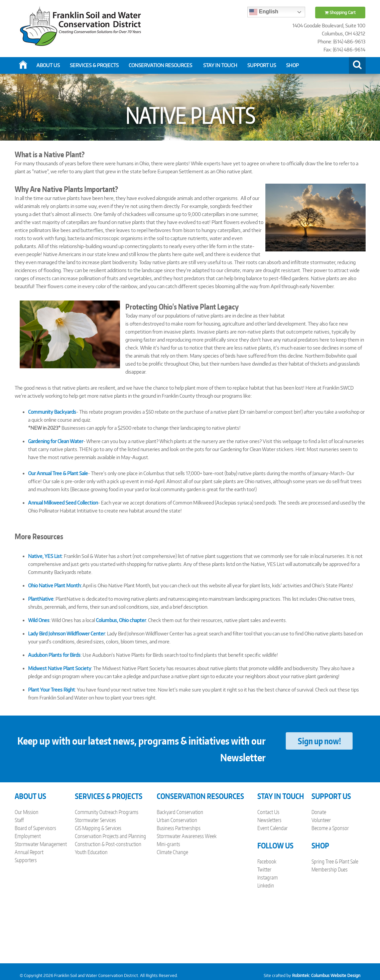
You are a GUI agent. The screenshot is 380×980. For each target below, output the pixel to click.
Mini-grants (168, 844)
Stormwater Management (41, 844)
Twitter (264, 869)
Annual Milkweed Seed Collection (63, 503)
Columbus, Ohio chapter (121, 620)
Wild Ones (39, 620)
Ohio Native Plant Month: (55, 585)
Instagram (268, 877)
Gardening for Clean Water (56, 441)
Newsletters (269, 820)
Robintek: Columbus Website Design (326, 975)
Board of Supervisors (35, 828)
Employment (28, 836)
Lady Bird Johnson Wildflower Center (67, 634)
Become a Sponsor (330, 828)
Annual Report (29, 852)
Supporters (26, 860)
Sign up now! (319, 741)
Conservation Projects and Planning (110, 836)
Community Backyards (52, 412)
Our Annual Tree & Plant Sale (58, 473)
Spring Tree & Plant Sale (335, 861)
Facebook (267, 861)
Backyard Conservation (180, 812)
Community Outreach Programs (107, 812)
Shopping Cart (340, 13)
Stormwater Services (95, 820)
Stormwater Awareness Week (187, 836)
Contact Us (268, 812)
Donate (319, 812)
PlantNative (41, 599)
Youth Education (91, 852)
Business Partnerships (179, 828)
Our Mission (27, 812)
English (264, 12)
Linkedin (266, 886)
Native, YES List (45, 556)
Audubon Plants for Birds (54, 655)
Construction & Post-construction (108, 844)
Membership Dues (330, 869)
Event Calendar (273, 828)
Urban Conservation (177, 820)
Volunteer (321, 820)
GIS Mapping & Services (98, 828)
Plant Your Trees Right (51, 690)
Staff (19, 820)
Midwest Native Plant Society (60, 668)
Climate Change (172, 852)
